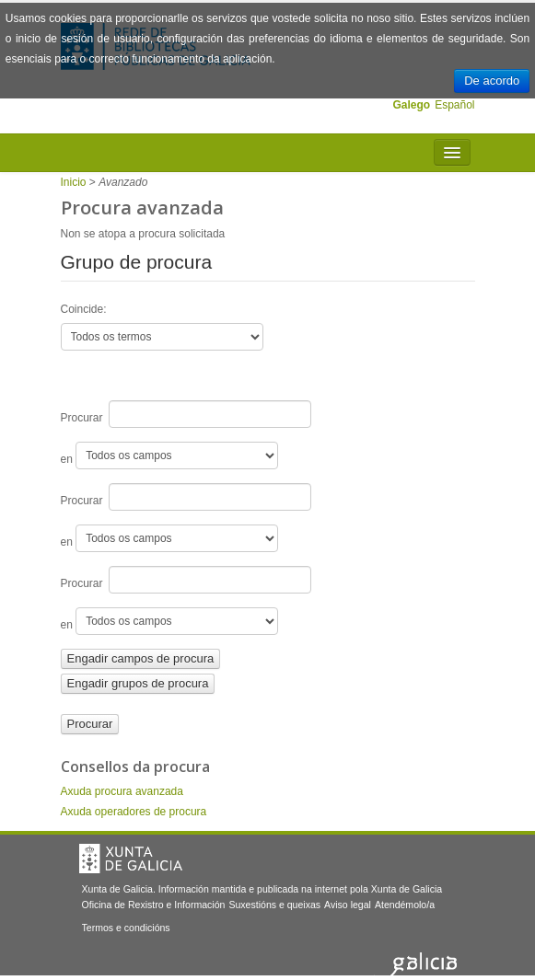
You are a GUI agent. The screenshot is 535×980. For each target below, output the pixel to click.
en (170, 455)
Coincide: (84, 309)
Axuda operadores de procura (134, 812)
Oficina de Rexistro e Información (154, 905)
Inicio (74, 182)
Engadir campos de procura (141, 658)
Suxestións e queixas (274, 905)
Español (454, 105)
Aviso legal (348, 905)
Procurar (186, 414)
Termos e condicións (126, 928)
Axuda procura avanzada (122, 791)
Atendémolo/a (405, 905)
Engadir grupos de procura (138, 683)
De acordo (492, 81)
